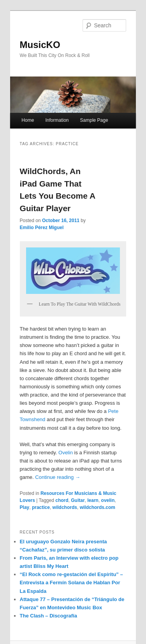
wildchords (65, 507)
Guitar (78, 500)
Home (28, 120)
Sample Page (94, 120)
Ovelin (66, 453)
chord (62, 500)
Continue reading (58, 477)
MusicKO (40, 45)
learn (93, 500)
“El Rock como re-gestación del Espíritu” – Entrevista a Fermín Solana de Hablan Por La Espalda (71, 583)
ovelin (108, 500)
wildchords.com (98, 507)
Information (57, 120)
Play (25, 507)
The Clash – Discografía (48, 616)
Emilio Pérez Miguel (42, 228)
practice (41, 507)
